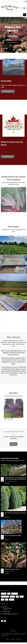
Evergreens (4, 594)
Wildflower (12, 600)
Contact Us (10, 2)
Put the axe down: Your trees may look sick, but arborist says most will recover (15, 478)
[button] (13, 48)
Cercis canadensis (9, 419)
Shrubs (22, 597)
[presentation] (2, 411)
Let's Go (13, 444)
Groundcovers (15, 594)
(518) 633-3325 (20, 8)
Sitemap (13, 639)
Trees (3, 600)
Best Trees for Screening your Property (15, 513)
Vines (7, 600)
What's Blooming (7, 157)
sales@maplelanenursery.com (10, 614)
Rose (17, 597)
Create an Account (8, 91)
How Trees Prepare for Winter (13, 536)
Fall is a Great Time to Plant (12, 569)
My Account (16, 2)
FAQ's (8, 639)
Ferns (9, 594)
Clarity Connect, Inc (5, 636)
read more (7, 483)
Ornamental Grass (5, 597)
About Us (4, 2)
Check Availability (13, 43)
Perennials (12, 597)
